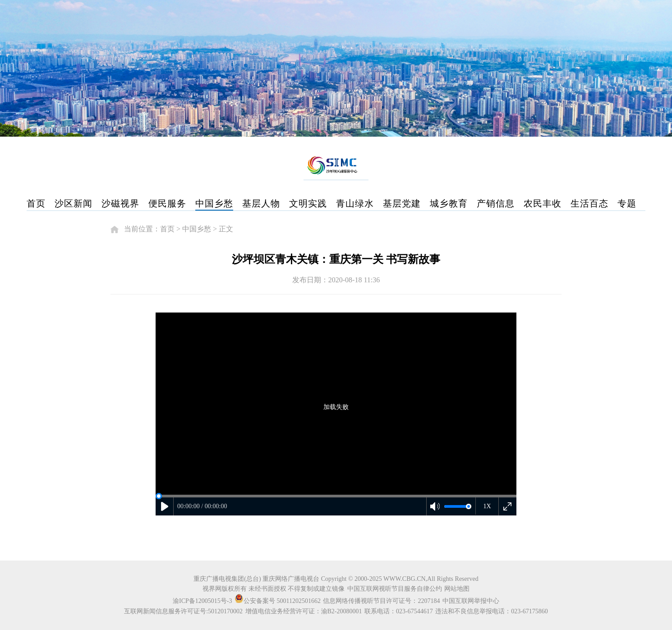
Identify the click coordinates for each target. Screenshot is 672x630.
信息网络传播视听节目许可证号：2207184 (381, 601)
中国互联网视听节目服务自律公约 (395, 589)
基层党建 (402, 203)
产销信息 (496, 203)
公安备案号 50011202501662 (278, 601)
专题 (627, 203)
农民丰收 (543, 203)
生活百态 (589, 203)
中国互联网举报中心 (471, 601)
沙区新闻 (74, 203)
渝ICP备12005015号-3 (202, 601)
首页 (36, 203)
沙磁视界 (120, 203)
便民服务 (167, 203)
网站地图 (457, 589)
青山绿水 (355, 203)
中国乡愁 (214, 203)
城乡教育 (449, 203)
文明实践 (308, 203)
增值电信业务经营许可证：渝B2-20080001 (304, 611)
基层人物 (261, 203)
